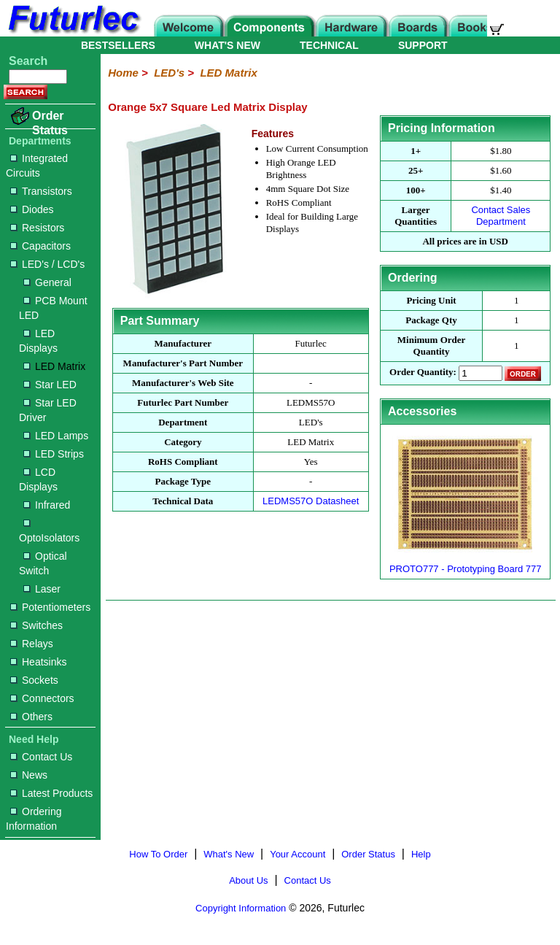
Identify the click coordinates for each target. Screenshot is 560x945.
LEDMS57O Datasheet (311, 501)
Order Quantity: (423, 373)
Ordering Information (34, 819)
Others (31, 717)
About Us (248, 880)
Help (421, 854)
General (47, 282)
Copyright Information (241, 908)
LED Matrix (54, 366)
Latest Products (51, 793)
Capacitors (40, 246)
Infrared (47, 505)
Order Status (50, 123)
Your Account (297, 854)
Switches (36, 625)
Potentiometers (50, 607)
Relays (32, 644)
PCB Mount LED (53, 308)
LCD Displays (38, 479)
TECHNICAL (329, 45)
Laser (42, 589)
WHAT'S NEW (227, 45)
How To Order (158, 854)
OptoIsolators (49, 532)
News (29, 775)
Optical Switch (43, 563)
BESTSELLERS (118, 45)
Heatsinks (38, 662)
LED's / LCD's (47, 264)
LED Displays (38, 341)
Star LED (50, 385)
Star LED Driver (48, 410)
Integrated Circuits (37, 166)
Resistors (37, 228)
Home (123, 73)
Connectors (42, 698)
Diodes (32, 209)
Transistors (41, 191)
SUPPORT (423, 45)
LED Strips (54, 454)
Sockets (34, 680)
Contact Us (41, 757)
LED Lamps (56, 436)
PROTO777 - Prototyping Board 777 (466, 569)
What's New (229, 854)
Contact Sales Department (501, 216)
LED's (169, 73)
